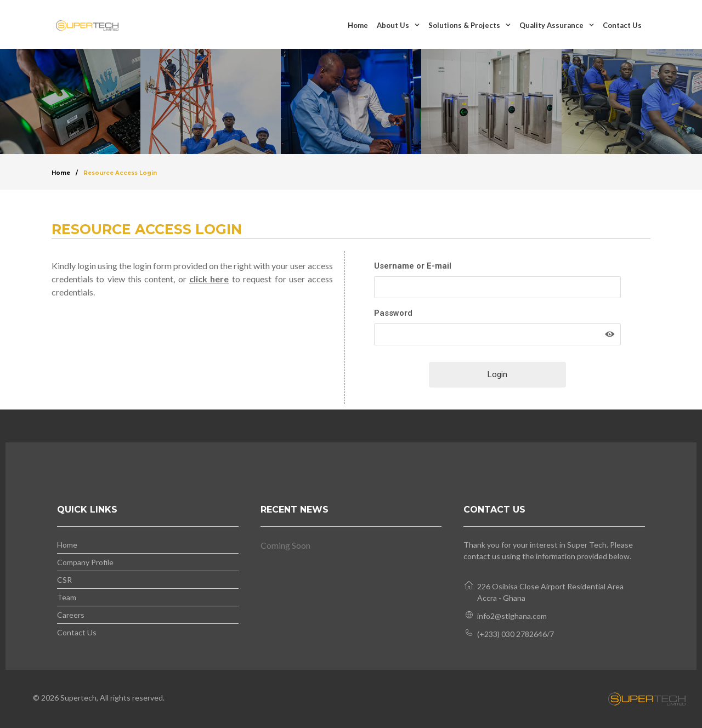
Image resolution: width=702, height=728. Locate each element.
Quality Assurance (557, 25)
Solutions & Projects (469, 25)
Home (358, 25)
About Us (398, 25)
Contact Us (622, 25)
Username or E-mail (413, 266)
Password (393, 313)
